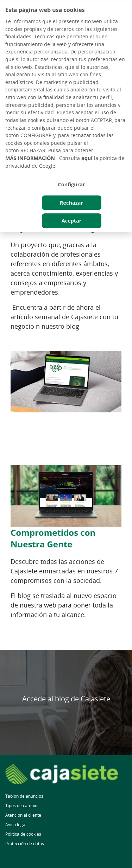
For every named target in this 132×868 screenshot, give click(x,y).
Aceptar (71, 221)
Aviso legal (16, 825)
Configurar (72, 184)
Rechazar (71, 203)
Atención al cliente (23, 815)
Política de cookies (23, 834)
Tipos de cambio (21, 806)
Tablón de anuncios (24, 796)
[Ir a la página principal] (66, 774)
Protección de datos (25, 844)
